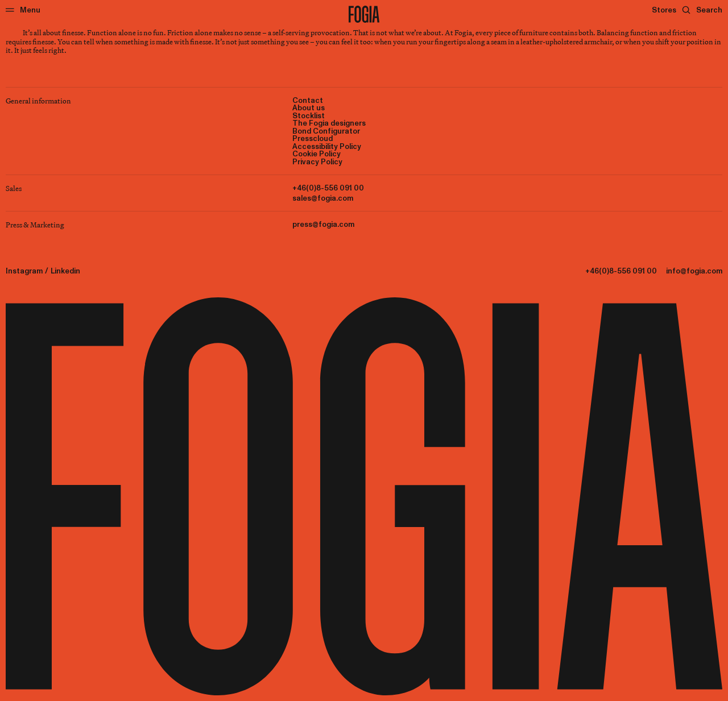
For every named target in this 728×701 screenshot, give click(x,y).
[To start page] (364, 14)
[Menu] (23, 10)
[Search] (702, 10)
